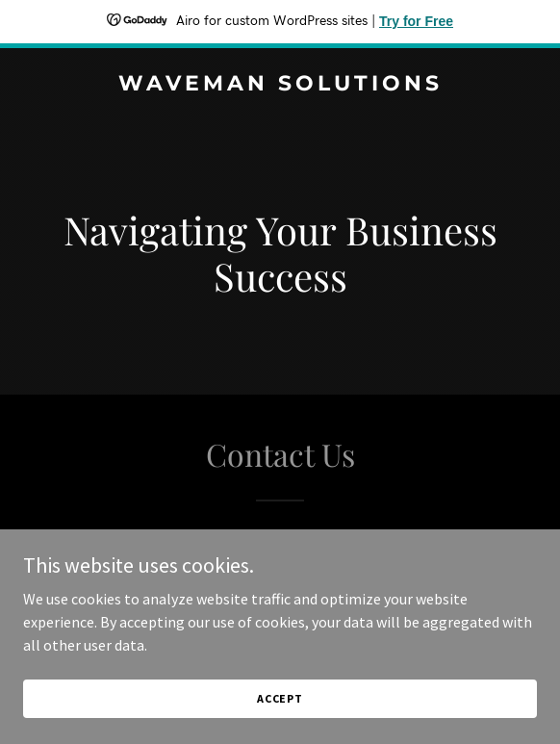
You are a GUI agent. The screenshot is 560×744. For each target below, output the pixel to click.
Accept (280, 724)
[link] (280, 85)
